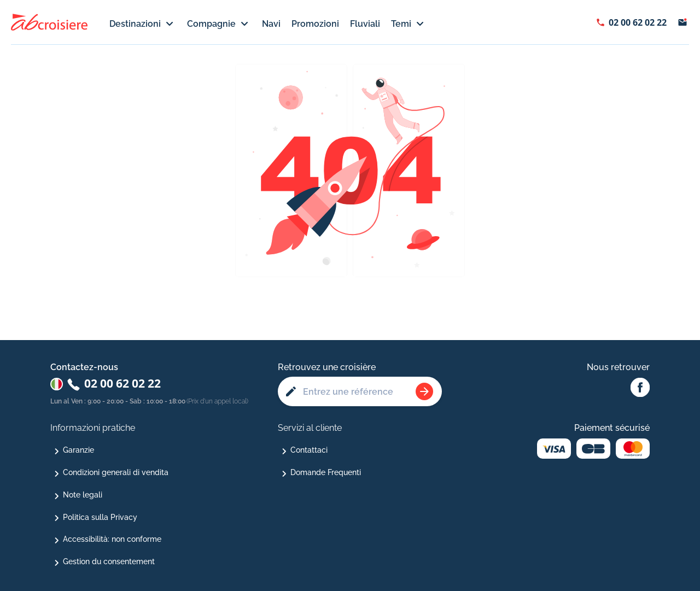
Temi (409, 24)
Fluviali (365, 24)
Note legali (83, 495)
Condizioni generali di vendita (116, 472)
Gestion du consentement (109, 561)
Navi (271, 24)
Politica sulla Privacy (100, 517)
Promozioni (315, 24)
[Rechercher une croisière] (424, 391)
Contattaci (309, 450)
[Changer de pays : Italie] (57, 384)
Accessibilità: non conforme (112, 539)
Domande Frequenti (326, 472)
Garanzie (78, 450)
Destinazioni (143, 24)
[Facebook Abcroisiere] (640, 388)
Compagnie (219, 24)
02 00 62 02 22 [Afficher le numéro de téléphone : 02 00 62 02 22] (638, 22)
